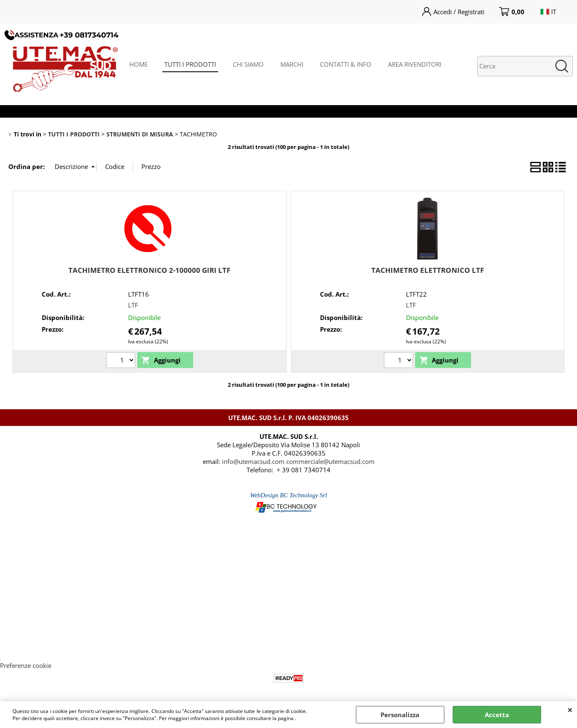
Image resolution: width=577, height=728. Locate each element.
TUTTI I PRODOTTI (190, 64)
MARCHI (292, 64)
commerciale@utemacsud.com (330, 461)
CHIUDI (570, 710)
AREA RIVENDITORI (415, 64)
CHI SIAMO (248, 64)
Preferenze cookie (26, 665)
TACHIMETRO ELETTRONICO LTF (428, 270)
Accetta (497, 715)
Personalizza (400, 715)
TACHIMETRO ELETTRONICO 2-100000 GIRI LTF (149, 270)
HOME (139, 64)
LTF (133, 305)
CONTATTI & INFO (346, 64)
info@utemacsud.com (253, 461)
